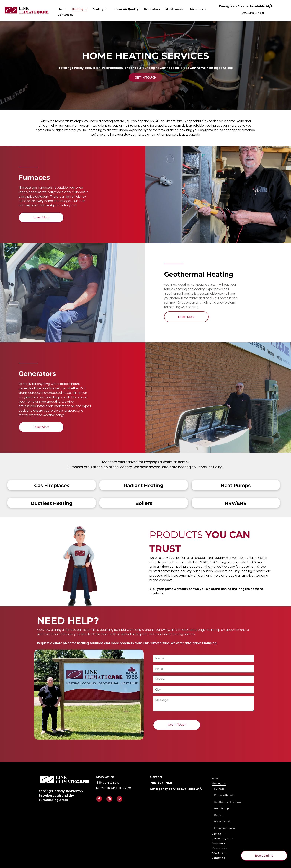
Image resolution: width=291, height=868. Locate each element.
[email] (119, 799)
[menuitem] (62, 9)
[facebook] (99, 799)
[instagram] (109, 799)
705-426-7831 (253, 13)
